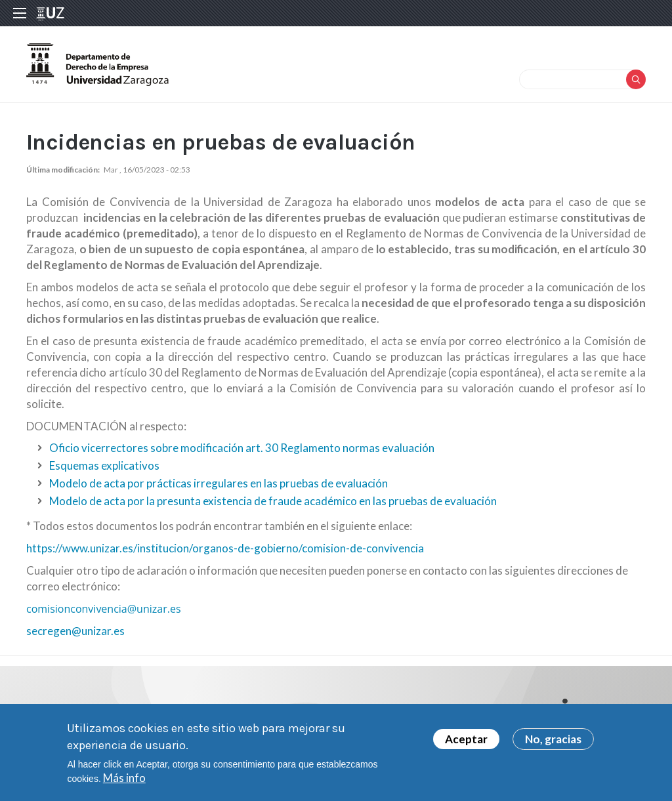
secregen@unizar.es (75, 631)
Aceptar (466, 742)
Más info (124, 781)
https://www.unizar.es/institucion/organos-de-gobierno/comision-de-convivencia (225, 548)
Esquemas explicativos (104, 465)
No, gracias (553, 742)
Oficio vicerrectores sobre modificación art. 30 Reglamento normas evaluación (242, 448)
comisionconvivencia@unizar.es (104, 609)
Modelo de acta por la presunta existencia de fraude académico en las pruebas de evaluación (273, 501)
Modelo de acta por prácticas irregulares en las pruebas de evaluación (219, 483)
